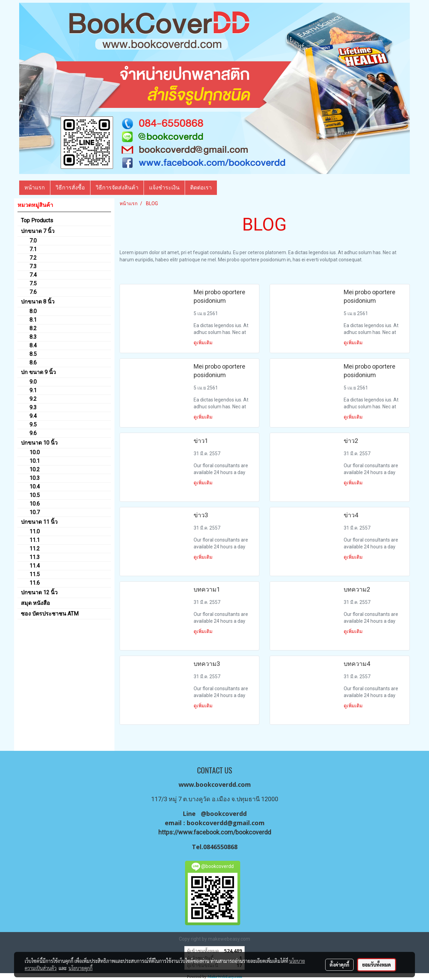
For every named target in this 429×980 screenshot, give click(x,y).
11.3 (35, 557)
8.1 (33, 320)
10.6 (35, 504)
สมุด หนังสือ (35, 603)
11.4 (35, 566)
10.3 (35, 478)
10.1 (35, 461)
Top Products (37, 220)
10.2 (35, 469)
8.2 (33, 328)
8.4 (33, 345)
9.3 (33, 407)
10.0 (35, 452)
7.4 (33, 275)
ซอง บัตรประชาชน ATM (50, 614)
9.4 (33, 416)
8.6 (33, 363)
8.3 (33, 337)
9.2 (33, 399)
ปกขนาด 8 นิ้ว (38, 302)
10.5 (35, 495)
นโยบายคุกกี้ (81, 968)
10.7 (35, 512)
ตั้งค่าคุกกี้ (339, 965)
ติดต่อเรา (201, 188)
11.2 (35, 549)
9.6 (33, 433)
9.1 (33, 390)
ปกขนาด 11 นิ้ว (39, 522)
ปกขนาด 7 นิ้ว (38, 231)
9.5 (33, 425)
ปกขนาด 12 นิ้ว (39, 592)
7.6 (33, 292)
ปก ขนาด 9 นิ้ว (38, 372)
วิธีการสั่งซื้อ (70, 188)
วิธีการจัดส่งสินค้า (117, 188)
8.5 (33, 354)
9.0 (33, 382)
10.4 (35, 487)
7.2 (33, 258)
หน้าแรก (35, 188)
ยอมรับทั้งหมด (377, 965)
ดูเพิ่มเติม (204, 343)
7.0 (33, 241)
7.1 (33, 249)
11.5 (35, 574)
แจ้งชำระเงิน (164, 188)
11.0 (35, 531)
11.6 (35, 583)
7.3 (33, 266)
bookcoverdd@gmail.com (226, 823)
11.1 (35, 540)
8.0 (33, 311)
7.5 (33, 283)
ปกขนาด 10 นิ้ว (39, 443)
